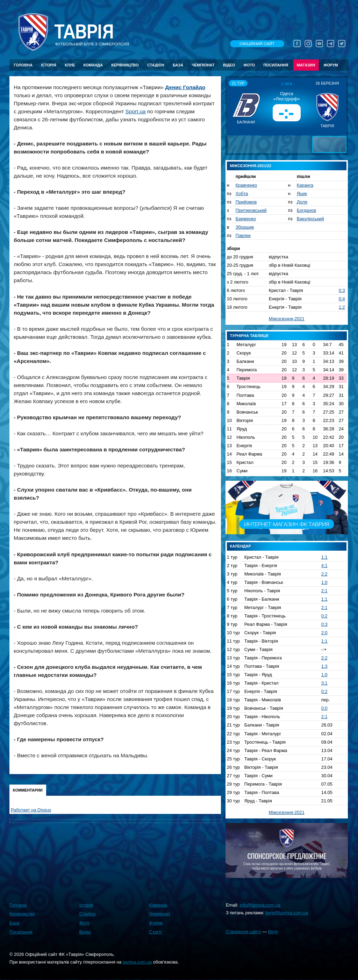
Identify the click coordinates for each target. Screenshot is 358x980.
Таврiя (84, 32)
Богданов (306, 210)
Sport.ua (135, 111)
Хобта (242, 194)
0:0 (324, 708)
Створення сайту (244, 932)
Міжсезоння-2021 (287, 319)
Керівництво (125, 65)
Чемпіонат (203, 65)
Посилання (276, 65)
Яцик (302, 194)
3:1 (324, 683)
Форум (331, 65)
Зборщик (245, 227)
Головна (23, 65)
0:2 (324, 616)
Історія (49, 65)
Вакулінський (310, 219)
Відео (229, 65)
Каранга (305, 185)
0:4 (342, 299)
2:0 (324, 633)
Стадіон (156, 65)
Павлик (243, 235)
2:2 (324, 574)
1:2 (342, 307)
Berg (273, 932)
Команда (93, 65)
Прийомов (246, 202)
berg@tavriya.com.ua (287, 913)
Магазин (306, 65)
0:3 (342, 290)
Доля (302, 202)
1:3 (324, 666)
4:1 (324, 566)
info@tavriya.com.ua (260, 905)
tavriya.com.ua (137, 962)
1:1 (324, 557)
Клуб (70, 65)
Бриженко (246, 219)
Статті (155, 932)
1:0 (324, 582)
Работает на (31, 810)
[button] (233, 106)
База (178, 65)
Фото (249, 65)
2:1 (324, 591)
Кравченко (246, 185)
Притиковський (251, 210)
